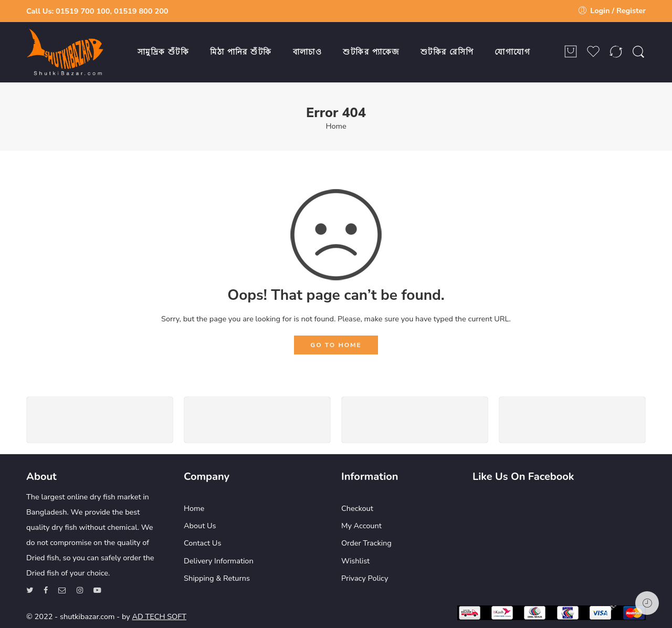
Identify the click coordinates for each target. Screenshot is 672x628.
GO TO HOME (336, 345)
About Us (200, 526)
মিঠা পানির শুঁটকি (241, 52)
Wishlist (355, 561)
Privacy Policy (365, 578)
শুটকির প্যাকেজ (371, 52)
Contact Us (202, 543)
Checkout (357, 508)
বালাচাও (308, 52)
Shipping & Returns (217, 578)
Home (336, 126)
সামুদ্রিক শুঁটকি (164, 52)
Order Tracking (366, 543)
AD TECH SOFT (159, 616)
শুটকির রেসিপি (447, 52)
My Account (361, 526)
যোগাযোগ (512, 52)
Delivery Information (219, 561)
